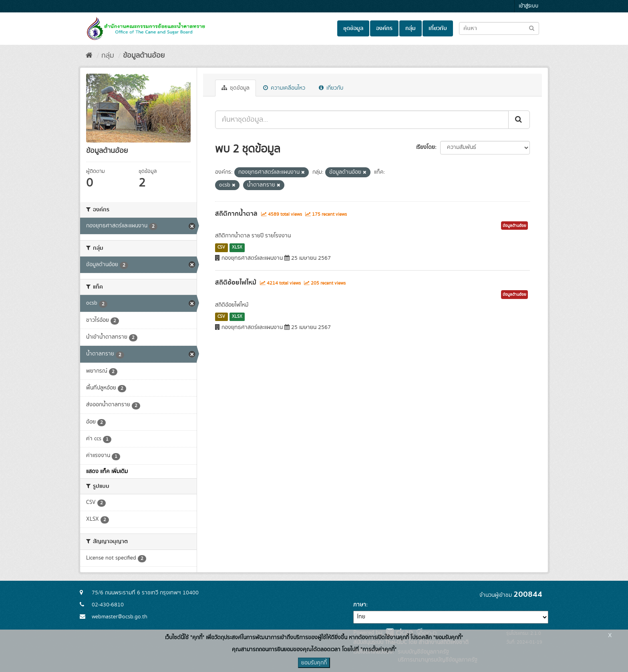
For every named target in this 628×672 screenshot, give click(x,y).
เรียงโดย (426, 147)
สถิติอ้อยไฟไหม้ (236, 283)
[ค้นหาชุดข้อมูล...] (362, 120)
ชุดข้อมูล (353, 28)
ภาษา (360, 605)
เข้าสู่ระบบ (528, 6)
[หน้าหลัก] (89, 56)
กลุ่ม (411, 28)
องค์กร (384, 28)
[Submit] (519, 120)
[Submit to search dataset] (532, 28)
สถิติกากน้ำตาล (236, 214)
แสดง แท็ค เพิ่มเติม (107, 471)
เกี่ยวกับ (438, 28)
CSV (221, 247)
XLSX (237, 247)
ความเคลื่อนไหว (284, 88)
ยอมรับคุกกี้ (314, 663)
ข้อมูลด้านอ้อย (144, 56)
